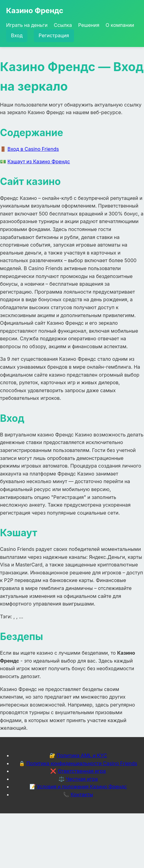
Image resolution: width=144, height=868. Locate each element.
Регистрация (54, 35)
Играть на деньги (27, 25)
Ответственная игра (82, 771)
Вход (17, 35)
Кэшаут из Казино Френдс (39, 161)
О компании (120, 25)
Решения (89, 25)
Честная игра (82, 779)
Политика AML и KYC (82, 755)
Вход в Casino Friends (33, 149)
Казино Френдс (35, 11)
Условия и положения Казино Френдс (82, 787)
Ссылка (63, 25)
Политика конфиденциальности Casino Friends (82, 763)
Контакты (82, 794)
